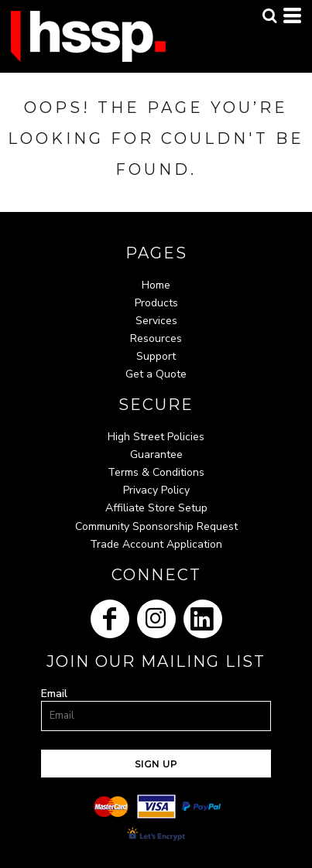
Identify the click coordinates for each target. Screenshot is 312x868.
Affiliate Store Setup (156, 508)
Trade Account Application (156, 544)
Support (156, 356)
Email (54, 694)
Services (156, 321)
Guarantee (156, 455)
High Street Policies (156, 437)
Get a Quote (156, 374)
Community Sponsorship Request (156, 526)
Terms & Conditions (156, 472)
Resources (156, 338)
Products (156, 303)
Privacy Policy (156, 490)
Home (156, 285)
